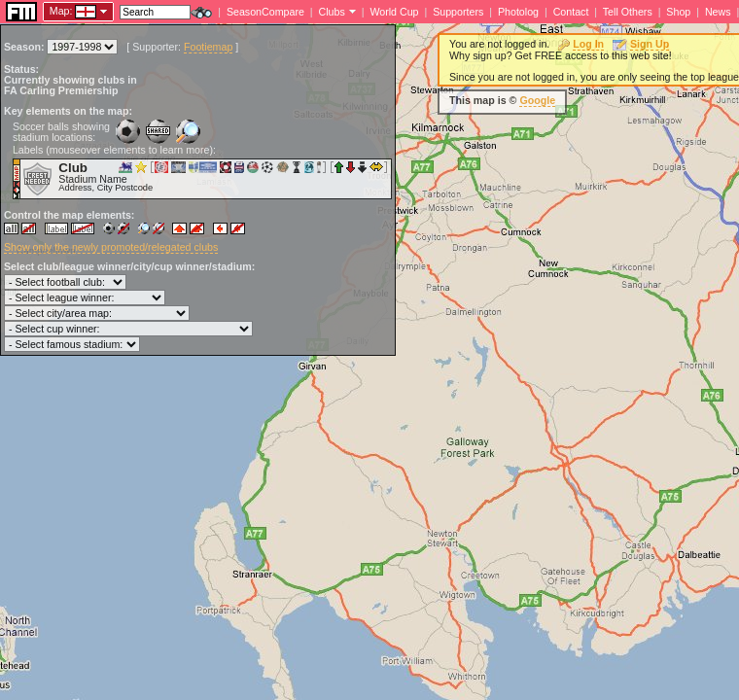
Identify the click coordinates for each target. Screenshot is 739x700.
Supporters (458, 12)
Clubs (332, 12)
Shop (678, 12)
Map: (61, 11)
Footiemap (208, 47)
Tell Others (628, 12)
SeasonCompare (265, 12)
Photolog (518, 12)
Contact (571, 12)
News (718, 12)
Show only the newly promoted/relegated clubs (111, 247)
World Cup (394, 12)
